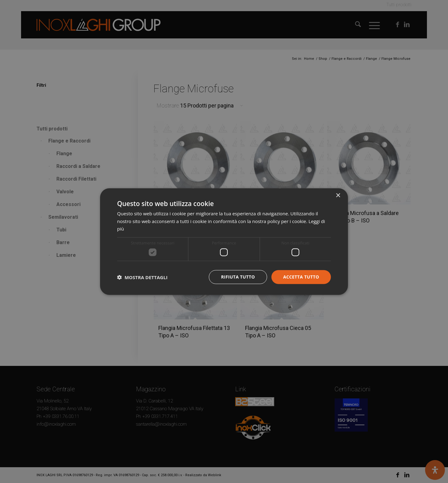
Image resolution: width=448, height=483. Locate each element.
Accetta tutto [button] (301, 277)
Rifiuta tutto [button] (238, 277)
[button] (142, 277)
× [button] (338, 195)
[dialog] (224, 241)
